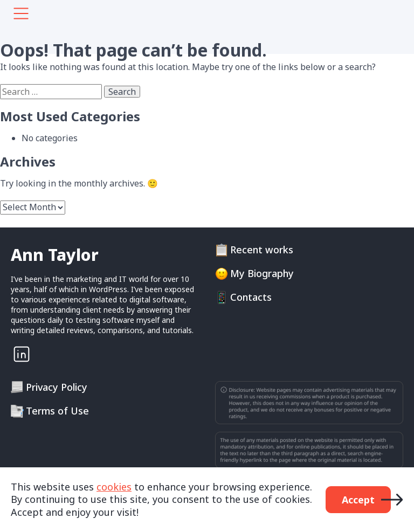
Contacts (251, 297)
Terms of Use (57, 411)
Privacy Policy (57, 387)
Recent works (262, 250)
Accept (358, 500)
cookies (114, 487)
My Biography (262, 274)
